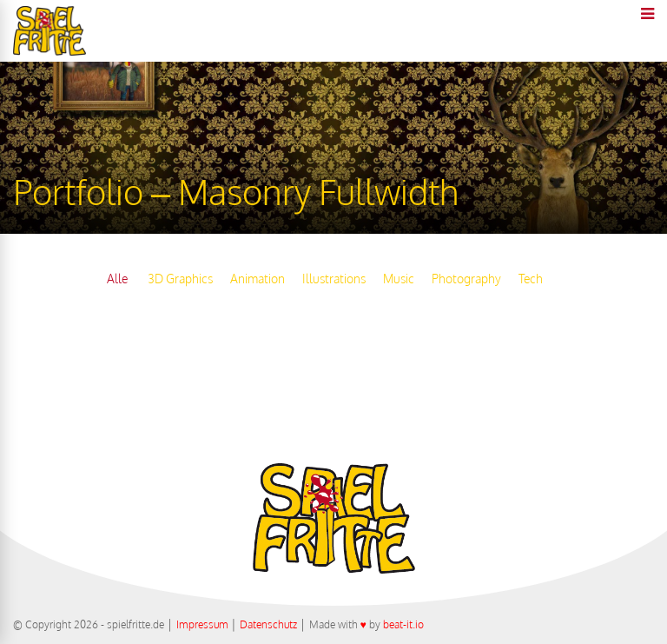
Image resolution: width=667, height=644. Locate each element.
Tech (531, 279)
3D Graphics (180, 279)
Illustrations (334, 279)
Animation (258, 279)
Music (399, 279)
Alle (117, 279)
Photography (466, 279)
